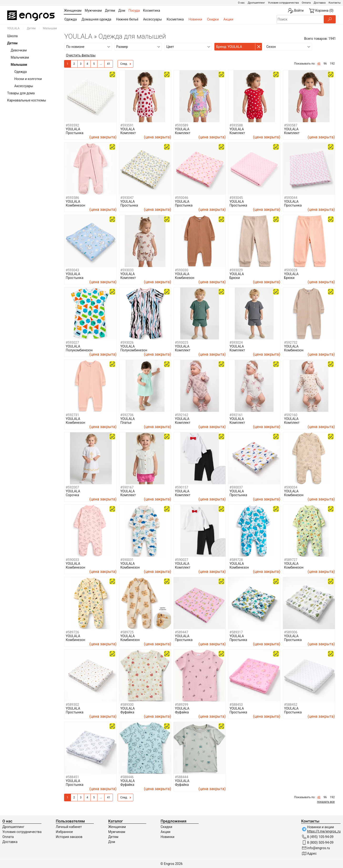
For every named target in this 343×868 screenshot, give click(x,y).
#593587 (291, 125)
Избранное (64, 832)
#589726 (72, 632)
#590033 (72, 560)
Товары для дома (21, 93)
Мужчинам (117, 832)
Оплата (306, 3)
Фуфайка (127, 712)
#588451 (72, 777)
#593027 (72, 343)
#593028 (291, 270)
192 (332, 64)
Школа (12, 36)
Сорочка (72, 495)
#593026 (127, 343)
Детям (31, 28)
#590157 (182, 487)
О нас (241, 3)
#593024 (236, 343)
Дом (112, 842)
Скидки (213, 19)
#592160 (291, 415)
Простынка (75, 133)
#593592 (72, 125)
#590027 (182, 560)
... (101, 64)
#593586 (72, 198)
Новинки (195, 19)
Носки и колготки (28, 79)
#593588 (236, 125)
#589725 (127, 632)
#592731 (72, 415)
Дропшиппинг (256, 3)
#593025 (182, 343)
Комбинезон (76, 205)
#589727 (291, 560)
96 (325, 64)
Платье (126, 423)
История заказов (69, 837)
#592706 (127, 415)
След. (126, 64)
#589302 (72, 705)
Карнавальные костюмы (27, 100)
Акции (228, 19)
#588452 (291, 705)
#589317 (236, 632)
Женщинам (117, 827)
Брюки (235, 278)
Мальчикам (20, 57)
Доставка (320, 3)
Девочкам (19, 50)
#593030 (182, 270)
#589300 (127, 705)
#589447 (182, 632)
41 (109, 64)
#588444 (182, 777)
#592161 (236, 415)
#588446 (127, 777)
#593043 (72, 270)
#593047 (127, 198)
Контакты (335, 3)
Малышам (19, 65)
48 (319, 64)
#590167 (127, 487)
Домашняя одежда (96, 19)
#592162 (182, 415)
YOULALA (13, 28)
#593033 (127, 270)
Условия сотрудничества (283, 3)
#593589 (182, 125)
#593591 (127, 125)
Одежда (71, 19)
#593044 (291, 198)
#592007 (72, 487)
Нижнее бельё (127, 19)
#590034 (291, 487)
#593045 (236, 198)
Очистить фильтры (81, 55)
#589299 (182, 705)
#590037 (236, 487)
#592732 (291, 343)
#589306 (291, 632)
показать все (326, 802)
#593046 (182, 198)
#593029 (236, 270)
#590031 (127, 560)
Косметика (175, 19)
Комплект (128, 133)
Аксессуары (153, 19)
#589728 (236, 560)
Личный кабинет (69, 827)
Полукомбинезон (79, 350)
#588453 (236, 705)
